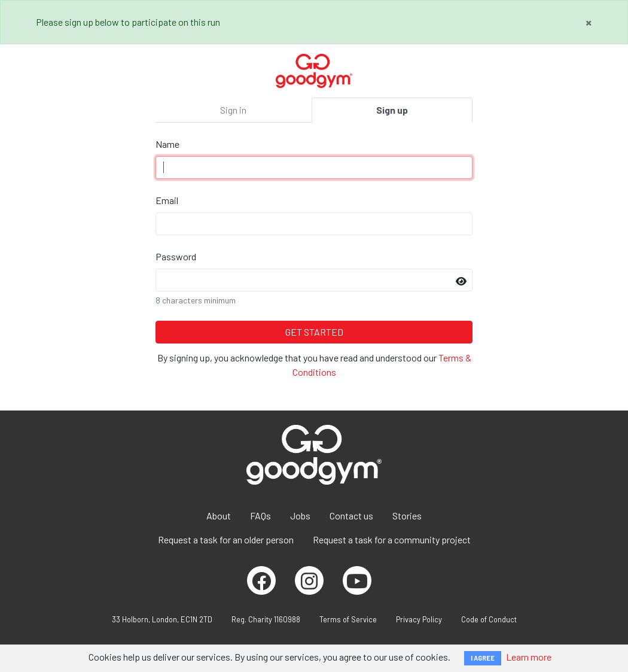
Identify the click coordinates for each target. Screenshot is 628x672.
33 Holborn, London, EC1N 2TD (162, 619)
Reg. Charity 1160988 (266, 619)
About (219, 516)
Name (167, 144)
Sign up (392, 110)
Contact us (351, 516)
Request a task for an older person (226, 539)
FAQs (260, 516)
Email (167, 200)
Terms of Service (348, 619)
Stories (407, 516)
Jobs (300, 516)
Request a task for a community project (392, 539)
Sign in (233, 110)
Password (176, 256)
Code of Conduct (489, 619)
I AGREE (483, 658)
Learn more (529, 657)
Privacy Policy (419, 619)
